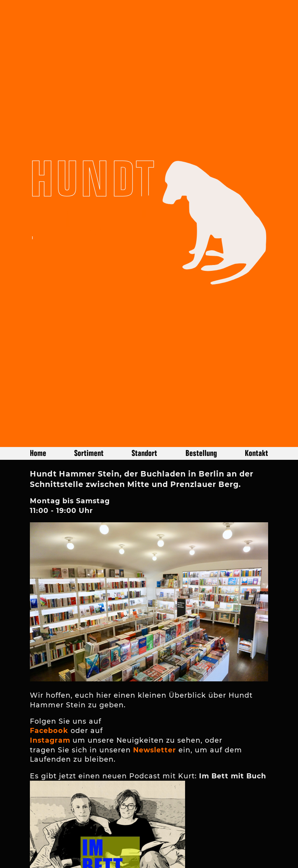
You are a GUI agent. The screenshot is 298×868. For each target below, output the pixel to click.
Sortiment (89, 417)
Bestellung (201, 417)
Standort (144, 417)
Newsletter (155, 714)
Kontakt (256, 417)
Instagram (50, 704)
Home (38, 417)
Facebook (49, 694)
